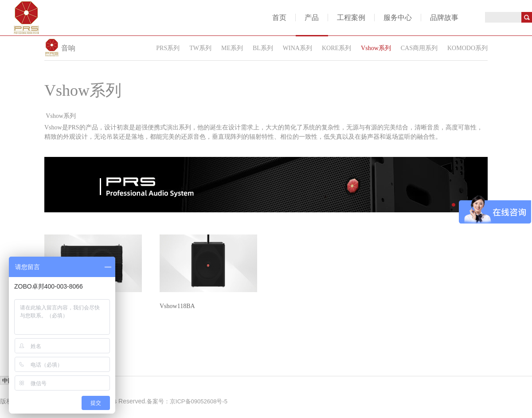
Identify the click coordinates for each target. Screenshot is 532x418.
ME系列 (232, 48)
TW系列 (200, 48)
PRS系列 (168, 48)
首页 (279, 18)
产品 (312, 18)
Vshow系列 (376, 48)
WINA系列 (297, 48)
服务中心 (398, 18)
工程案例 (351, 18)
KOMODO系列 (467, 48)
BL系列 (263, 48)
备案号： (158, 401)
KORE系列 (336, 48)
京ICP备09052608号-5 (199, 401)
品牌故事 (444, 18)
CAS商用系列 (419, 48)
